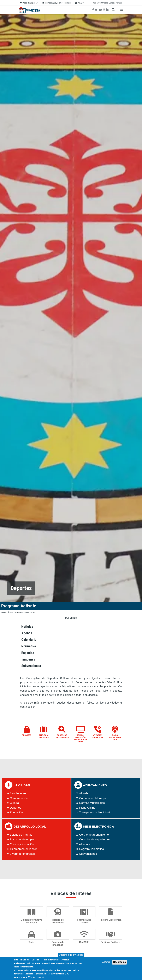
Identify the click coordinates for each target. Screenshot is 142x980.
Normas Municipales (92, 803)
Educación (16, 812)
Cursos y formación (22, 844)
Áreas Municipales (16, 613)
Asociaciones (18, 793)
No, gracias (119, 963)
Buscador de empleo (23, 839)
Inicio (4, 613)
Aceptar (106, 963)
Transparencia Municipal (94, 812)
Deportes (31, 613)
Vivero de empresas (22, 854)
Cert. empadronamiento (94, 835)
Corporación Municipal (93, 798)
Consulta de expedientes (95, 839)
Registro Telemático (91, 849)
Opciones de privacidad (71, 956)
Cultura (14, 803)
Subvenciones (88, 854)
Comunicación (19, 798)
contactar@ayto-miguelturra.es (58, 3)
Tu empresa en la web (24, 849)
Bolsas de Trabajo (21, 835)
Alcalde (84, 793)
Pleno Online (87, 808)
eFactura (85, 844)
